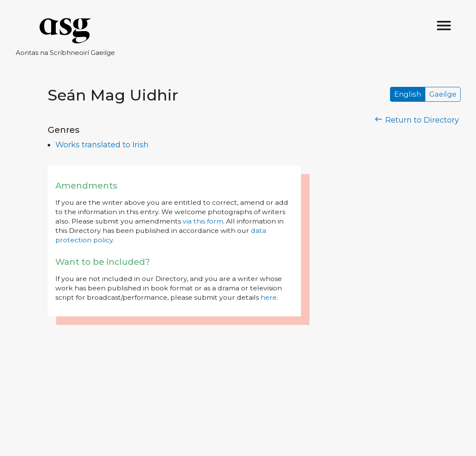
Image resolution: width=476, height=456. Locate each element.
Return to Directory (417, 120)
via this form (203, 221)
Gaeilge (443, 95)
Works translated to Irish (102, 145)
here (269, 297)
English (408, 95)
